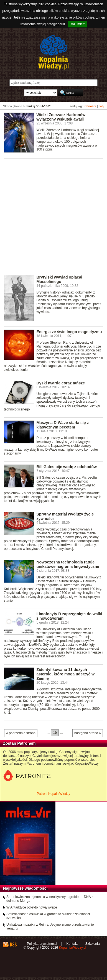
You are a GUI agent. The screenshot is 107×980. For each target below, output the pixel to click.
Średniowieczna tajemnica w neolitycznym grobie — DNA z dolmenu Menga (50, 899)
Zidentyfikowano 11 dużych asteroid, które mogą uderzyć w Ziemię (65, 674)
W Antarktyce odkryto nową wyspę (32, 907)
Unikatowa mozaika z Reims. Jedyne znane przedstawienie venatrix (50, 927)
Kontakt (72, 944)
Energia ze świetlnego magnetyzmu (69, 332)
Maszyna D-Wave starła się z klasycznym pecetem (63, 425)
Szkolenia (93, 944)
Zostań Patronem (19, 743)
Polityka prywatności (42, 944)
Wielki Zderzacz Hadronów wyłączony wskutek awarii (61, 117)
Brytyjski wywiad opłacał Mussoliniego (59, 279)
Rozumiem (77, 24)
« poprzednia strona (21, 733)
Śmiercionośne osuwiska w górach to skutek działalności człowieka (48, 916)
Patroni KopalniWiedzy (54, 794)
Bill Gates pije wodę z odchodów (67, 467)
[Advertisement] (53, 215)
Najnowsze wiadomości (25, 888)
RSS (13, 945)
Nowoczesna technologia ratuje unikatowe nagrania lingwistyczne (68, 564)
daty (101, 106)
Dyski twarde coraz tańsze (61, 383)
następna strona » (88, 733)
